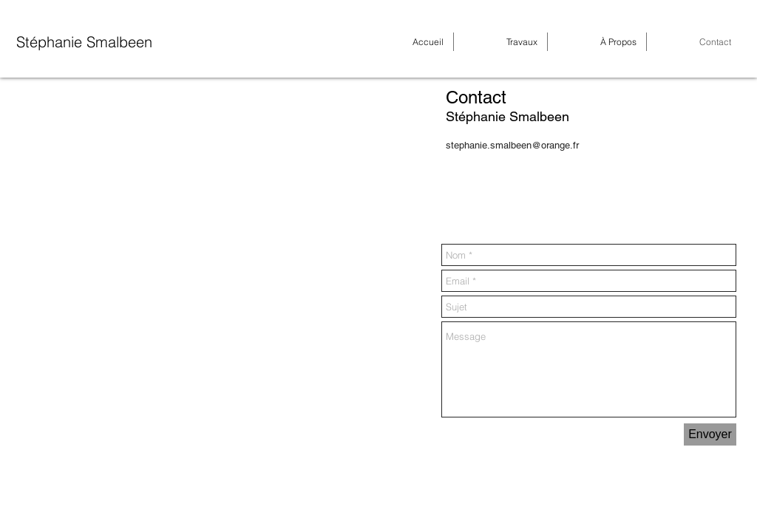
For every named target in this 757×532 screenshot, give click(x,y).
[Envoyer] (710, 434)
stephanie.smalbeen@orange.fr (512, 145)
